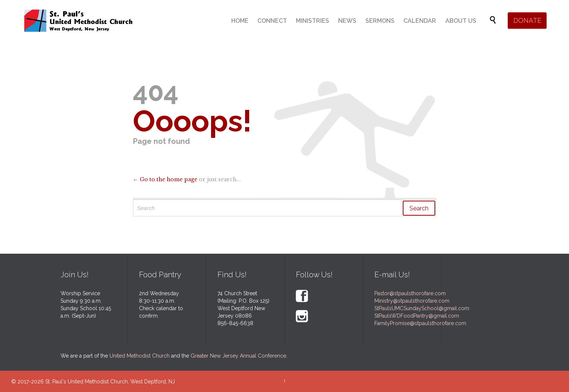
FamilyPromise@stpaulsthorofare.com (420, 323)
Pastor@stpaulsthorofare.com (410, 293)
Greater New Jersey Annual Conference (238, 356)
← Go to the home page (165, 179)
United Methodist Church (140, 356)
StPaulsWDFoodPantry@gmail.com (417, 316)
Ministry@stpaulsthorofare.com (412, 301)
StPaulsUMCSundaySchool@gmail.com (422, 308)
